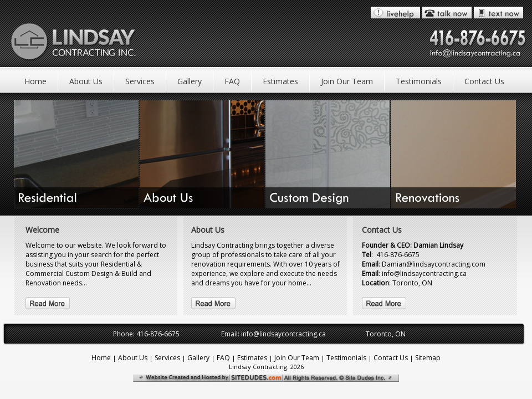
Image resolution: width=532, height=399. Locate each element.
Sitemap (428, 358)
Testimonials (419, 81)
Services (140, 81)
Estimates (280, 81)
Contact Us (484, 81)
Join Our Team (347, 81)
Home (35, 81)
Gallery (190, 81)
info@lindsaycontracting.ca (283, 334)
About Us (86, 81)
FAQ (232, 81)
